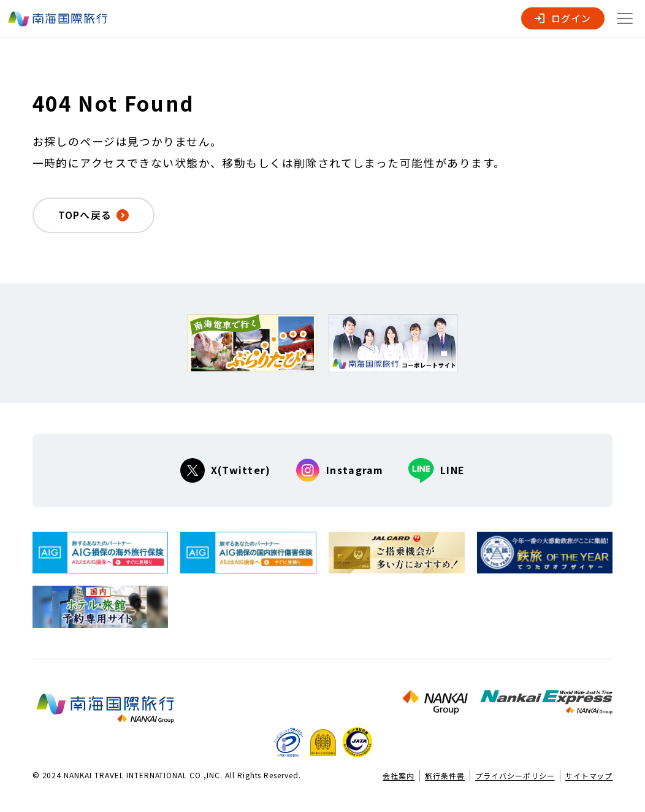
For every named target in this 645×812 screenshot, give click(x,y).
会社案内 (399, 776)
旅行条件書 (445, 776)
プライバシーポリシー (515, 776)
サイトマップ (589, 776)
